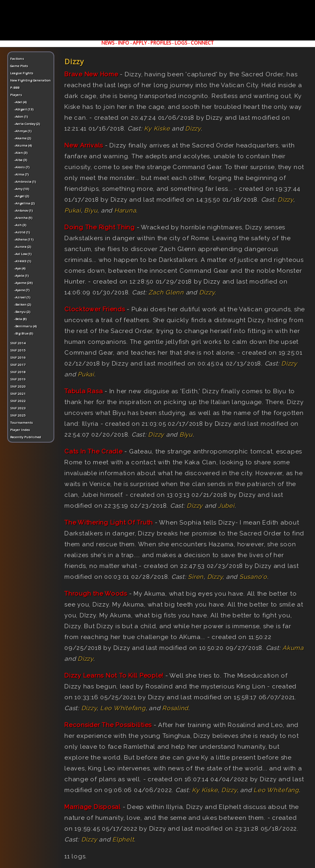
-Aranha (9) (23, 218)
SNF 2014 (18, 343)
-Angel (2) (22, 196)
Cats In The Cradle (94, 451)
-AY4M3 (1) (23, 261)
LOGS (181, 43)
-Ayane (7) (22, 290)
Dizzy (193, 129)
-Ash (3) (20, 225)
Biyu (91, 210)
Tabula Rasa (83, 391)
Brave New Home (91, 74)
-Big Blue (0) (24, 333)
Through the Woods (96, 594)
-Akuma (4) (23, 145)
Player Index (20, 430)
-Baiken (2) (23, 304)
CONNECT (202, 43)
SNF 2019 (18, 379)
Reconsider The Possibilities (108, 725)
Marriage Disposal (93, 807)
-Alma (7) (21, 174)
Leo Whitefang (123, 708)
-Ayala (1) (21, 275)
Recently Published (26, 437)
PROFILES (161, 43)
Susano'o (253, 577)
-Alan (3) (21, 152)
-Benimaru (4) (25, 326)
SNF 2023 (18, 408)
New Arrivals (84, 145)
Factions (17, 58)
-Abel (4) (20, 102)
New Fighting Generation (30, 80)
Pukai (73, 210)
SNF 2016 (18, 357)
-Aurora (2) (23, 246)
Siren (196, 577)
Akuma (293, 648)
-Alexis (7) (22, 167)
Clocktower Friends (95, 309)
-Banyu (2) (22, 311)
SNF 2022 (18, 401)
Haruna (125, 210)
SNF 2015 (18, 350)
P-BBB (15, 87)
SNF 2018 (18, 372)
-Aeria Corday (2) (27, 124)
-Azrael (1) (22, 297)
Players (16, 95)
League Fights (22, 73)
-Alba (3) (21, 160)
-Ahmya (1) (23, 131)
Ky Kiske (157, 129)
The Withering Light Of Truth (109, 523)
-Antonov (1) (23, 210)
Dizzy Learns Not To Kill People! (114, 676)
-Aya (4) (20, 268)
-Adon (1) (21, 116)
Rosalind (175, 708)
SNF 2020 (18, 386)
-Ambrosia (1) (25, 181)
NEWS (108, 43)
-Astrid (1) (22, 232)
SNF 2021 (18, 393)
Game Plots (19, 66)
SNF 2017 (18, 365)
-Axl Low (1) (23, 254)
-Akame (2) (23, 138)
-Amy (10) (22, 189)
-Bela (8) (20, 319)
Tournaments (22, 422)
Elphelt (123, 839)
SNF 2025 (18, 415)
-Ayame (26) (23, 283)
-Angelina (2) (24, 203)
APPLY (140, 43)
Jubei (226, 506)
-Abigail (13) (24, 109)
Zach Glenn (166, 292)
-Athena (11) (24, 239)
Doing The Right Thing (100, 227)
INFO (124, 43)
